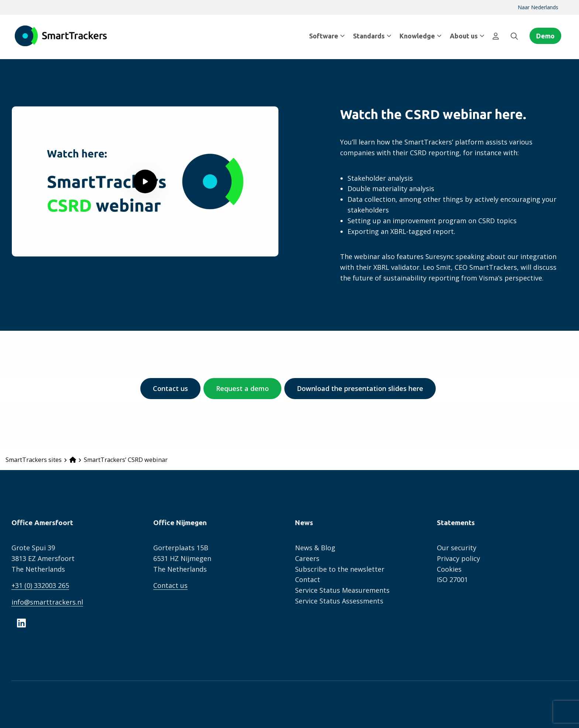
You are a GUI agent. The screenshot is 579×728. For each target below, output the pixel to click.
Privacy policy (458, 558)
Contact (308, 579)
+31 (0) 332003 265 (40, 585)
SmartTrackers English (61, 36)
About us (467, 36)
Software (327, 36)
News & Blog (315, 548)
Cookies (449, 569)
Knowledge (421, 36)
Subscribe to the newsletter (340, 569)
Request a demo (242, 388)
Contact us (170, 388)
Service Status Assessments (339, 601)
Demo (545, 36)
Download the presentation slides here (360, 388)
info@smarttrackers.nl (47, 602)
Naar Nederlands (538, 7)
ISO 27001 (452, 579)
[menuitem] (538, 7)
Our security (457, 548)
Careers (307, 558)
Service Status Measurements (342, 590)
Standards (372, 36)
